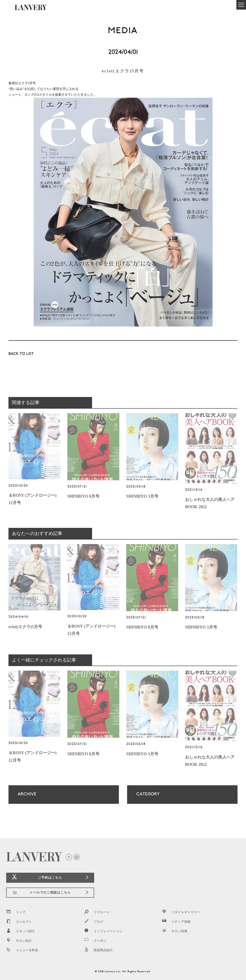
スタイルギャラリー (181, 912)
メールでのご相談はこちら (50, 892)
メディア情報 (176, 922)
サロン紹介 (19, 941)
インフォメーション (103, 931)
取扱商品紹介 (98, 950)
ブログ (94, 922)
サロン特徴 (175, 931)
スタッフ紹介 (21, 931)
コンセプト (19, 922)
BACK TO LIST (21, 354)
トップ (16, 912)
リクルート (97, 912)
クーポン (95, 941)
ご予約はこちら (50, 878)
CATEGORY (178, 798)
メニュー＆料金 (22, 950)
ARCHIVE (59, 798)
